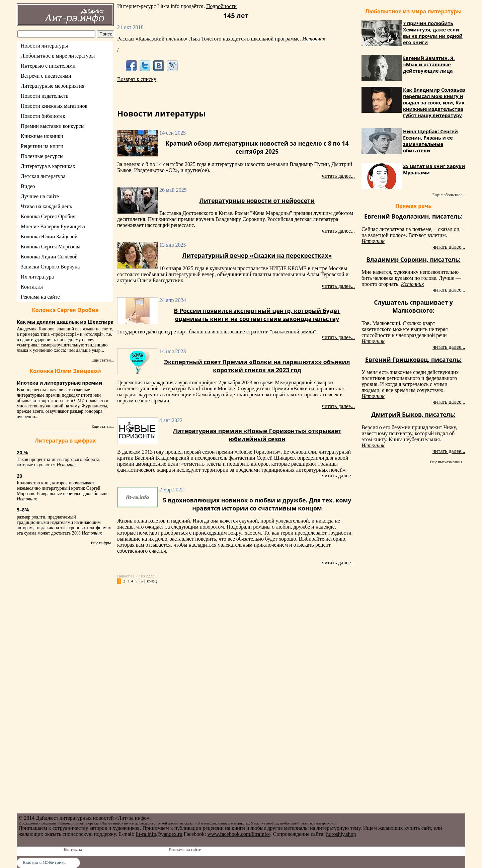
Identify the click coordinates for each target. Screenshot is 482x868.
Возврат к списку (137, 79)
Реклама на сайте (40, 297)
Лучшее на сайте (40, 196)
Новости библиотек (43, 116)
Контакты (32, 287)
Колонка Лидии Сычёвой (49, 257)
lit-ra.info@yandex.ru (159, 834)
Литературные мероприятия (53, 86)
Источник (67, 465)
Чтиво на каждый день (46, 206)
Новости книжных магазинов (54, 106)
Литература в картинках (48, 166)
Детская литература (43, 176)
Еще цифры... (102, 543)
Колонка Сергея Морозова (51, 247)
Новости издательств (45, 96)
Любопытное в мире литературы (58, 56)
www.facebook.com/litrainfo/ (239, 834)
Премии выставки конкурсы (53, 126)
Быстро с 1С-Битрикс (44, 863)
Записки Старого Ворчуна (50, 267)
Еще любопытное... (449, 195)
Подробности (221, 6)
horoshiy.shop (341, 834)
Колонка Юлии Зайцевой (49, 236)
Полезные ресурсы (42, 156)
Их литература (37, 277)
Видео (28, 186)
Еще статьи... (103, 360)
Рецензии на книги (42, 146)
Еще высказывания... (448, 462)
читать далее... (338, 176)
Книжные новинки (42, 136)
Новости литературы (44, 46)
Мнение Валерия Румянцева (53, 226)
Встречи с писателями (46, 76)
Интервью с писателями (48, 66)
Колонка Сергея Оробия (48, 216)
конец (152, 581)
